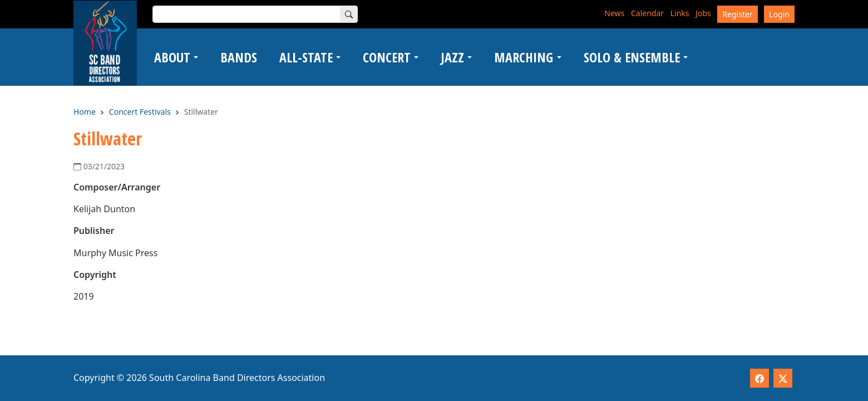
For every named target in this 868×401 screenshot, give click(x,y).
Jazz (452, 57)
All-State (306, 57)
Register (737, 14)
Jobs (703, 13)
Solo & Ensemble (632, 57)
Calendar (647, 13)
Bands (239, 57)
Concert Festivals (140, 112)
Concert (387, 57)
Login (779, 14)
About (172, 57)
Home (85, 112)
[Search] (349, 14)
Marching (524, 57)
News (614, 13)
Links (680, 13)
